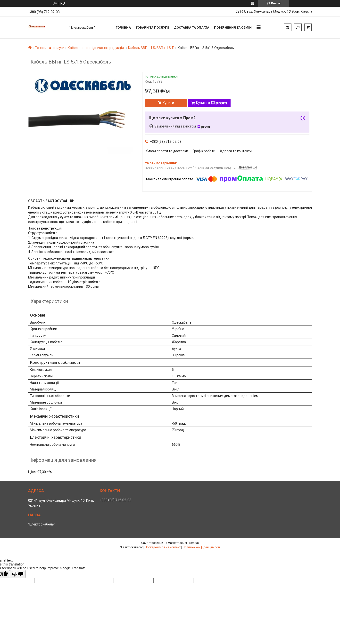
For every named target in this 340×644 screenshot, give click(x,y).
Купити (168, 103)
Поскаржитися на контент (163, 547)
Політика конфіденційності (201, 547)
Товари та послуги (152, 28)
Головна (123, 28)
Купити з (211, 103)
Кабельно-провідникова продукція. (96, 48)
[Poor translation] (18, 574)
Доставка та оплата (192, 28)
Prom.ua (193, 543)
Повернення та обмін (233, 28)
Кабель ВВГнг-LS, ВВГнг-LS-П (151, 48)
